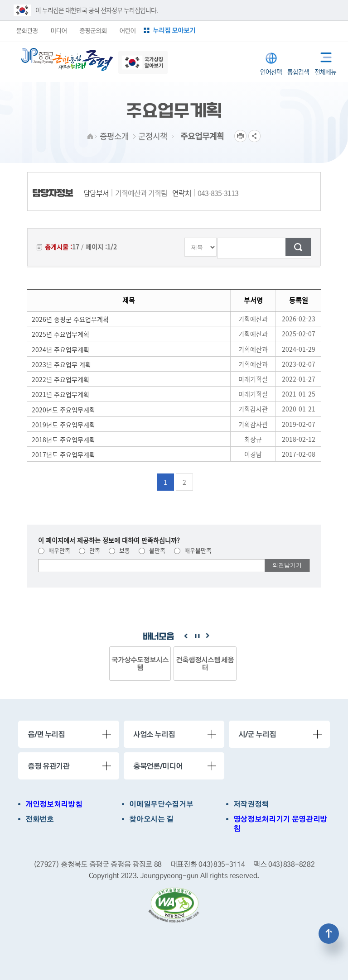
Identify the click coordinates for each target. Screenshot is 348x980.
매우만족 (54, 550)
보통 (119, 550)
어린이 (127, 30)
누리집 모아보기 (174, 30)
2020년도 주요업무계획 (63, 410)
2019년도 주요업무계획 (63, 425)
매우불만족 (193, 550)
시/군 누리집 (257, 734)
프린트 (240, 136)
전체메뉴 (323, 55)
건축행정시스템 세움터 (205, 663)
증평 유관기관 (48, 766)
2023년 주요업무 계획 (61, 364)
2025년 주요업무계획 (60, 334)
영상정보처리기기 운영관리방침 (280, 824)
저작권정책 (251, 804)
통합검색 (298, 57)
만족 (89, 550)
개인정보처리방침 (54, 804)
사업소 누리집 (154, 734)
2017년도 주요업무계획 (63, 454)
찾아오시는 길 (151, 819)
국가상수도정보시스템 (140, 663)
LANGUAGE (271, 58)
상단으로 (329, 934)
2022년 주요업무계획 (60, 379)
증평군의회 (93, 30)
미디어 (58, 30)
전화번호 (40, 819)
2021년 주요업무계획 (60, 394)
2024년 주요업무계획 (60, 349)
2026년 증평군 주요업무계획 (70, 319)
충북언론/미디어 (158, 766)
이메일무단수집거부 (161, 804)
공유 (254, 136)
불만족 (152, 550)
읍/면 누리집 (46, 734)
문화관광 (27, 30)
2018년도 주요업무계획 (63, 440)
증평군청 (37, 56)
